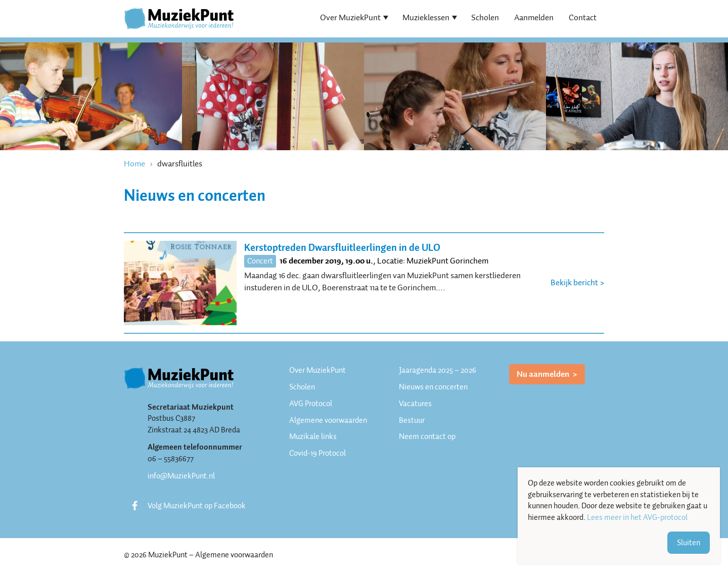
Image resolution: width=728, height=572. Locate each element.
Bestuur (412, 420)
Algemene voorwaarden (328, 420)
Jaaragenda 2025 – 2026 (438, 370)
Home (134, 164)
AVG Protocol (311, 404)
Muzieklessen (426, 17)
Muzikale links (313, 436)
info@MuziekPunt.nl (181, 476)
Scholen (485, 17)
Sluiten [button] (689, 543)
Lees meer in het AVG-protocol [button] (637, 518)
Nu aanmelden (544, 374)
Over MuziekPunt (350, 17)
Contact (583, 17)
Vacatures (415, 404)
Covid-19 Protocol (317, 453)
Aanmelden (534, 17)
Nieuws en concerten (433, 387)
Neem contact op (427, 436)
